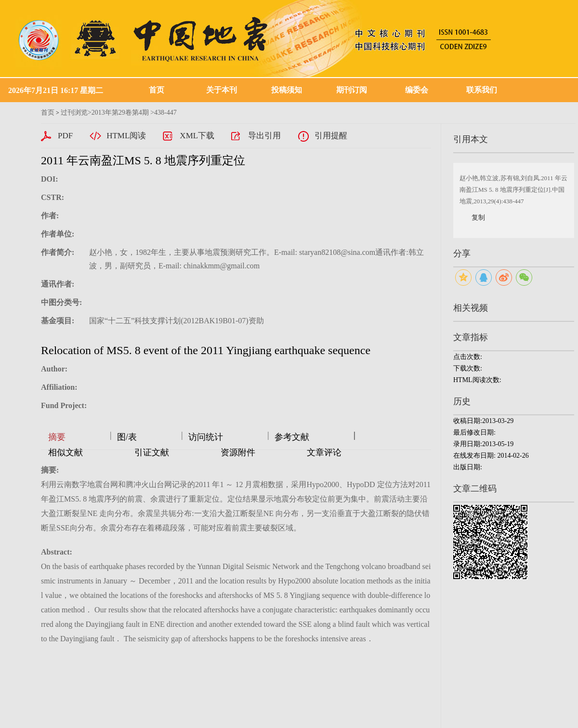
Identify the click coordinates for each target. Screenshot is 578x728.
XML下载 (197, 136)
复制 (478, 218)
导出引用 (264, 136)
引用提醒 (331, 136)
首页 (157, 90)
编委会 (417, 90)
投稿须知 (287, 90)
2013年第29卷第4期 (120, 113)
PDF (65, 136)
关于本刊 (222, 90)
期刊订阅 (352, 90)
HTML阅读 (126, 136)
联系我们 (482, 90)
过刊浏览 (74, 113)
